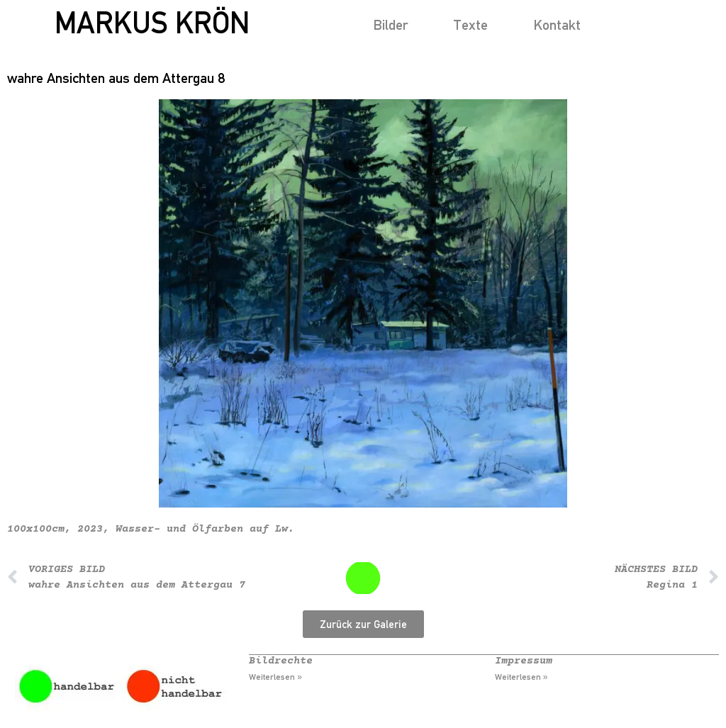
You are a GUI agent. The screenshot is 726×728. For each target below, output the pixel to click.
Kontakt (557, 24)
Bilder (390, 24)
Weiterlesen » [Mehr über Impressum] (521, 677)
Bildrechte (281, 661)
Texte (470, 24)
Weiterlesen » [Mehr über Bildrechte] (275, 677)
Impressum (524, 661)
